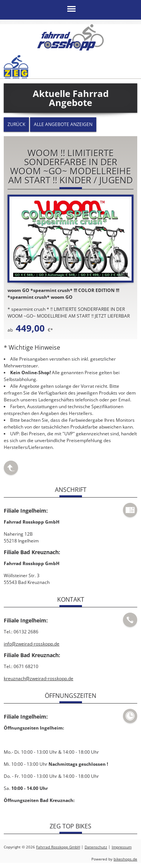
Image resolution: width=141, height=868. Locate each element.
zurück (16, 124)
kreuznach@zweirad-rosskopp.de (39, 678)
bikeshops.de (125, 859)
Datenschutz (96, 847)
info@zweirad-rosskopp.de (32, 643)
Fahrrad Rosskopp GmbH (58, 847)
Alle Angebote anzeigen (63, 124)
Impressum (122, 847)
